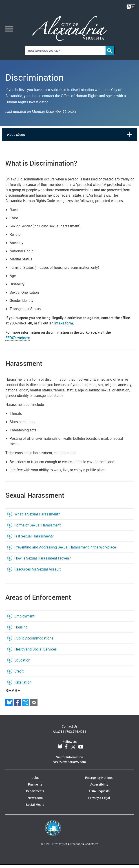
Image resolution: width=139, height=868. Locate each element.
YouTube (81, 750)
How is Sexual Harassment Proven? (43, 562)
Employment (24, 619)
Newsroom (35, 801)
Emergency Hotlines (99, 781)
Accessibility (99, 788)
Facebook (66, 750)
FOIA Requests (99, 794)
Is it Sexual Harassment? (34, 539)
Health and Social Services (35, 653)
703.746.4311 (76, 735)
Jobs (35, 781)
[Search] (110, 54)
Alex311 (58, 735)
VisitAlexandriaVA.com (69, 765)
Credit (19, 675)
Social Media (35, 808)
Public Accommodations (34, 642)
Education (22, 664)
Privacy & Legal (99, 801)
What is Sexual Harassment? (37, 517)
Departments (35, 794)
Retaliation (23, 686)
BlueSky (60, 750)
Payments (35, 788)
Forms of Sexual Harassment (38, 528)
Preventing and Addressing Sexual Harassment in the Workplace (65, 551)
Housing (21, 630)
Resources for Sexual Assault (38, 573)
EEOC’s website (18, 341)
